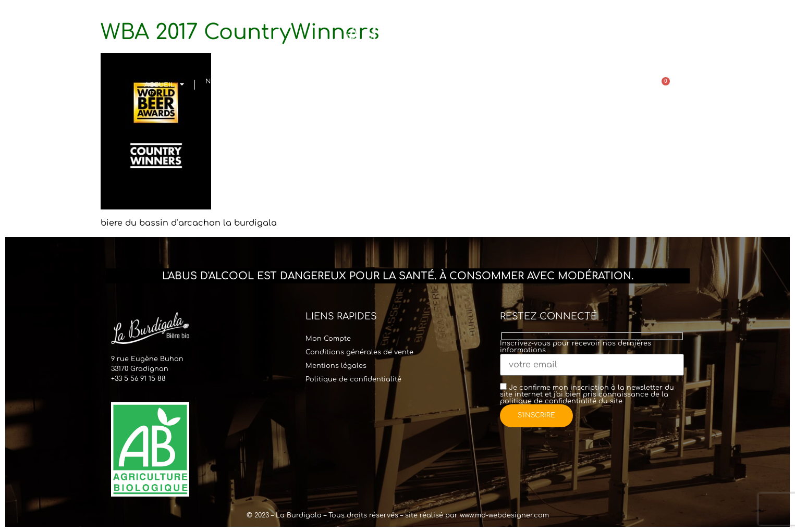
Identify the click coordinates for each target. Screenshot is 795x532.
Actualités (595, 85)
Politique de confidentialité (353, 379)
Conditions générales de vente (359, 352)
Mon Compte (328, 339)
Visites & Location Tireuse (319, 85)
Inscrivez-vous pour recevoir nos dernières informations (592, 355)
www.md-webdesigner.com (504, 515)
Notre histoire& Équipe (235, 85)
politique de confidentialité (548, 401)
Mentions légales (336, 366)
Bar (382, 85)
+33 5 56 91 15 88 (138, 379)
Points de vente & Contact (521, 85)
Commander (439, 85)
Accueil (164, 85)
